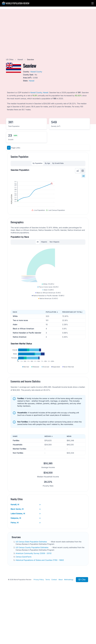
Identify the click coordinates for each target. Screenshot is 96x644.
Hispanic (44, 263)
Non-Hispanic (54, 263)
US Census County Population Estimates (32, 593)
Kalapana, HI (26, 564)
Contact (54, 625)
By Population (37, 163)
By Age (47, 163)
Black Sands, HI (26, 555)
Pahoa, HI (26, 568)
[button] (92, 3)
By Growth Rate (58, 163)
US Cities (10, 59)
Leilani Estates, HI (26, 559)
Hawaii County (36, 72)
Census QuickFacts (24, 603)
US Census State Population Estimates (31, 587)
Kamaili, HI (26, 550)
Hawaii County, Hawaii (39, 92)
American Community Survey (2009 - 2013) (34, 599)
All (83, 176)
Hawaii (20, 59)
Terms (48, 625)
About (61, 625)
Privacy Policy (39, 625)
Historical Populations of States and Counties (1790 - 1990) (40, 606)
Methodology (69, 625)
